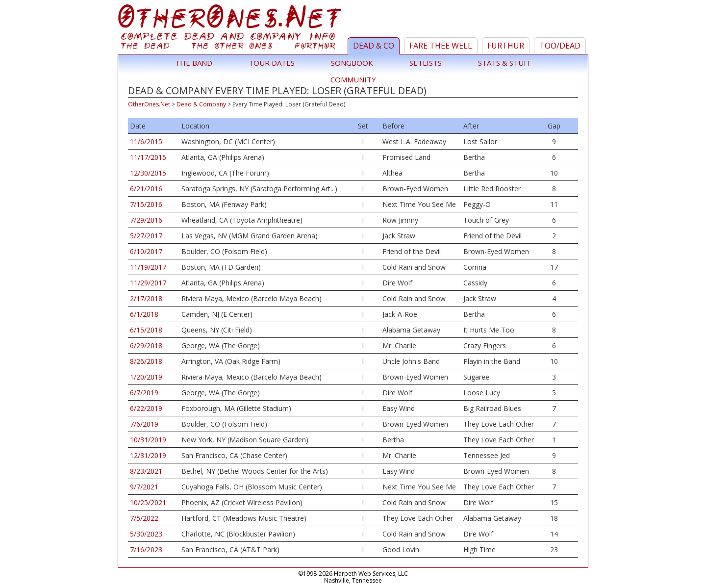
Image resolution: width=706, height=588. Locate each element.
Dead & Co (374, 46)
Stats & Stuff (505, 63)
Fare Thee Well (441, 46)
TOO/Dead (560, 46)
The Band (194, 63)
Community (353, 79)
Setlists (426, 63)
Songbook (352, 63)
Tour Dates (272, 63)
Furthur (506, 46)
